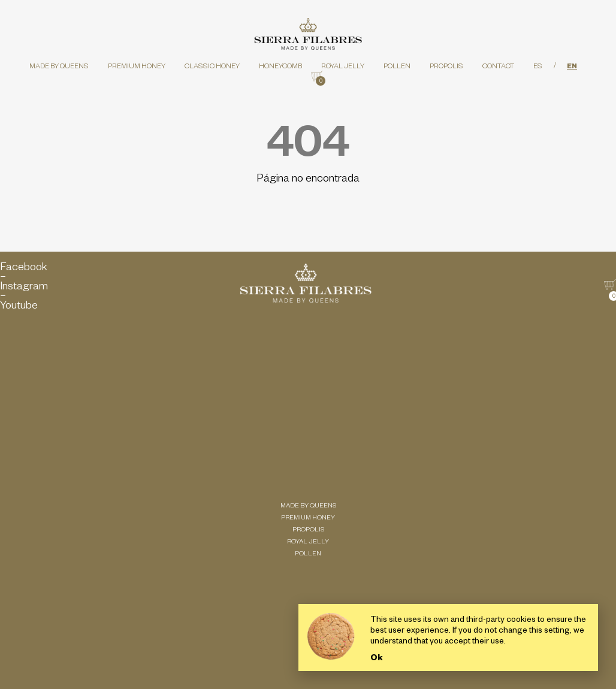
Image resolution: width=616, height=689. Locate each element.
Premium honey (137, 67)
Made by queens (59, 67)
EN (572, 67)
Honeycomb (280, 67)
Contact (498, 67)
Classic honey (212, 67)
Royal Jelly (343, 67)
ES (538, 67)
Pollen (397, 67)
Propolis (446, 67)
